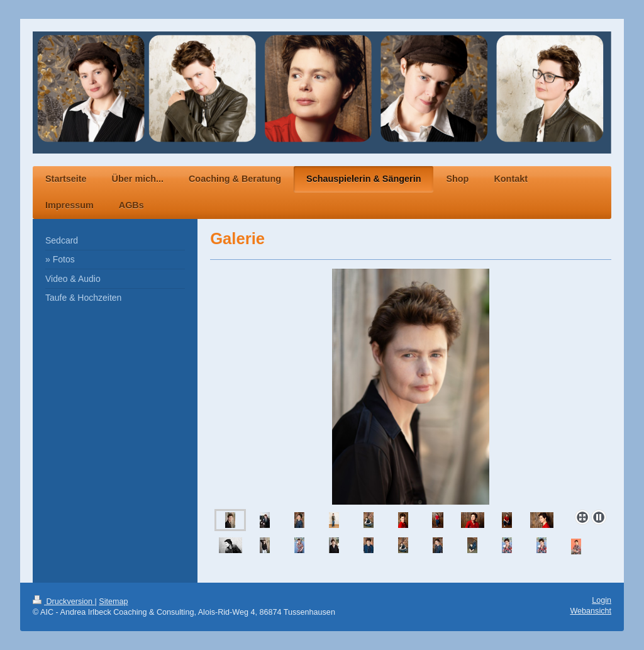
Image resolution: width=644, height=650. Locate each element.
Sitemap (113, 602)
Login (602, 600)
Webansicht (591, 611)
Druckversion (64, 602)
